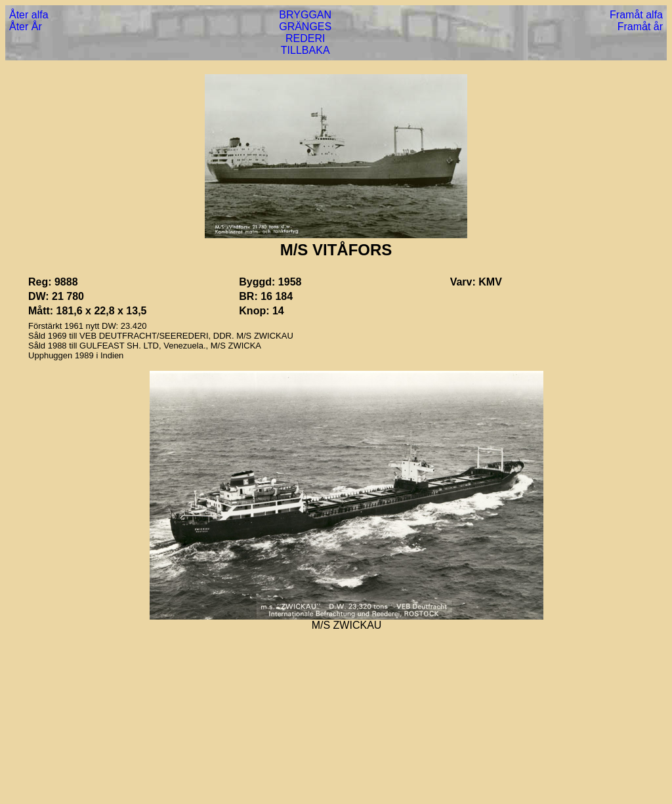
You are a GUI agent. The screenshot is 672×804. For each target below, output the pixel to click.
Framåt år (640, 27)
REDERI (305, 38)
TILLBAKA (305, 50)
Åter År (26, 27)
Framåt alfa (636, 15)
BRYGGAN (305, 15)
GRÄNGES (305, 27)
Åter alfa (29, 15)
